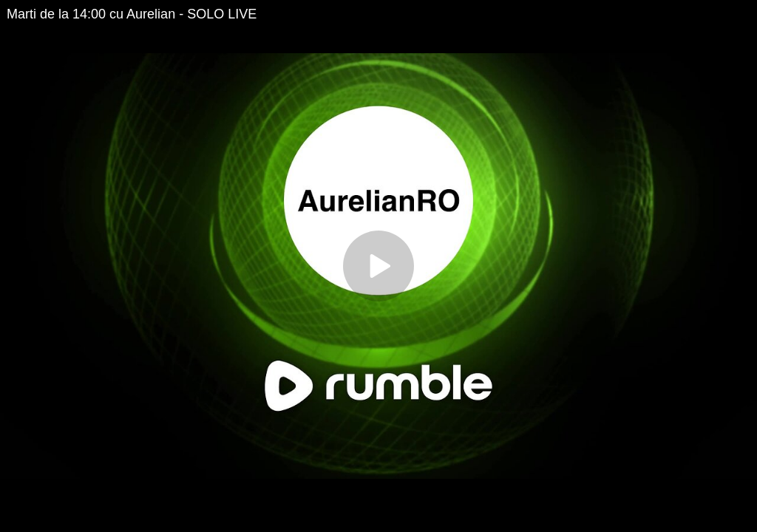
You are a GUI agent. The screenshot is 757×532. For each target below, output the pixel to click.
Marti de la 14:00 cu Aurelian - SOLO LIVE (132, 14)
